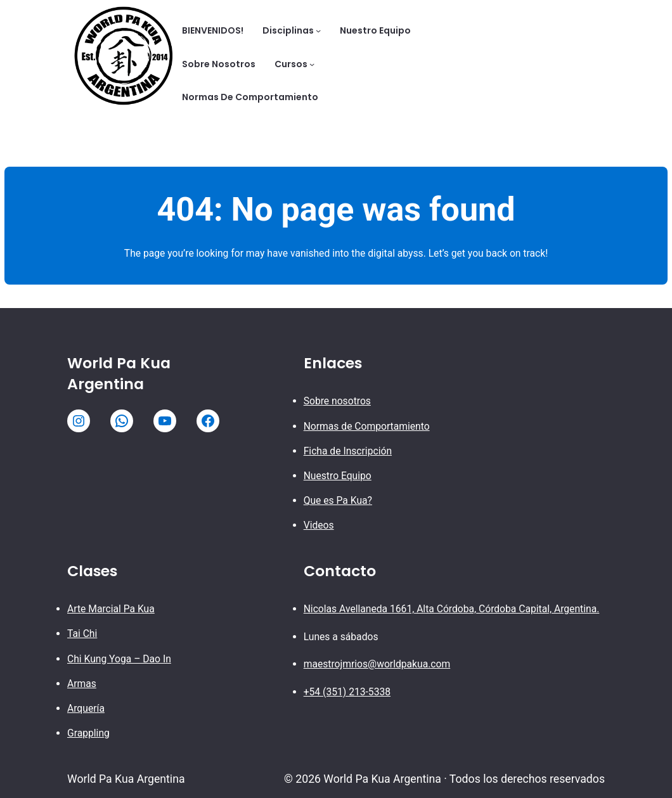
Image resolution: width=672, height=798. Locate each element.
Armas (82, 684)
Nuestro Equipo (338, 476)
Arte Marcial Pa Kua (111, 609)
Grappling (88, 733)
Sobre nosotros (337, 401)
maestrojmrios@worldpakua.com (377, 664)
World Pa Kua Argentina (119, 373)
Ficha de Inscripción (348, 451)
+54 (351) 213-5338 (347, 692)
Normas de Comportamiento (367, 426)
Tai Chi (82, 634)
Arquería (86, 708)
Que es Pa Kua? (338, 500)
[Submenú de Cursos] (312, 64)
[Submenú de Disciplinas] (318, 30)
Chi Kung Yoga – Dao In (119, 659)
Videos (319, 525)
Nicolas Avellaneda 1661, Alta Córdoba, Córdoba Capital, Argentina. (452, 609)
